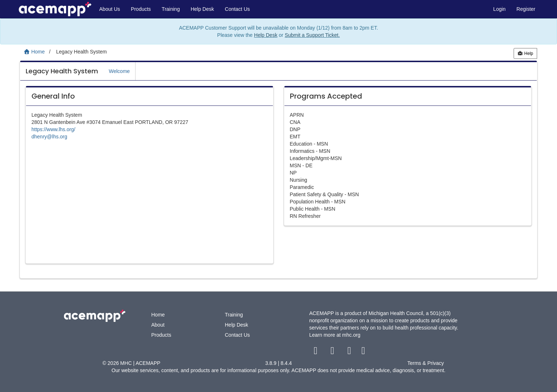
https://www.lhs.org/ (53, 129)
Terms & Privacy (426, 363)
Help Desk (202, 9)
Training (171, 9)
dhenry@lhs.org (49, 137)
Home (158, 315)
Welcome (119, 71)
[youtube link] (350, 352)
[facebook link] (316, 352)
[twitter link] (333, 352)
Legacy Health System (62, 71)
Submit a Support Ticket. (312, 35)
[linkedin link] (363, 352)
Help (525, 53)
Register (526, 9)
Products (141, 9)
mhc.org (352, 335)
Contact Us (237, 9)
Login (500, 9)
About (158, 325)
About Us (110, 9)
